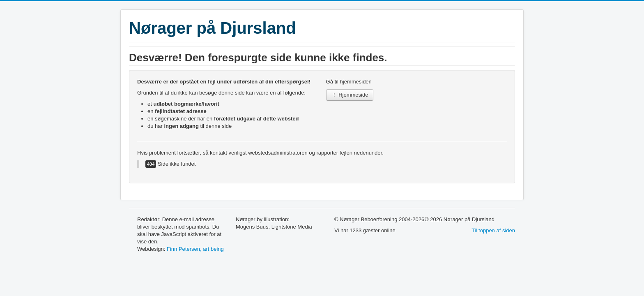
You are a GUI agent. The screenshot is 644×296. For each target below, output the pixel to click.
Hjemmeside (350, 95)
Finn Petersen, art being (195, 249)
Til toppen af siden (493, 230)
